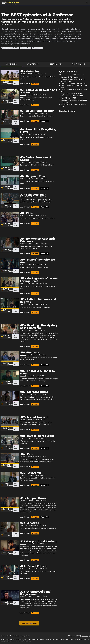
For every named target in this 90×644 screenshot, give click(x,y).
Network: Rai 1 (26, 48)
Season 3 (23, 330)
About (9, 636)
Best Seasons (56, 64)
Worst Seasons (78, 64)
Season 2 (23, 95)
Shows (3, 636)
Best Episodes (11, 64)
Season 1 (23, 74)
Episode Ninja (85, 636)
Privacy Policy (25, 636)
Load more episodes (29, 623)
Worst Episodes (34, 64)
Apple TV (44, 121)
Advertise (16, 636)
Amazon (35, 84)
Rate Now (16, 83)
